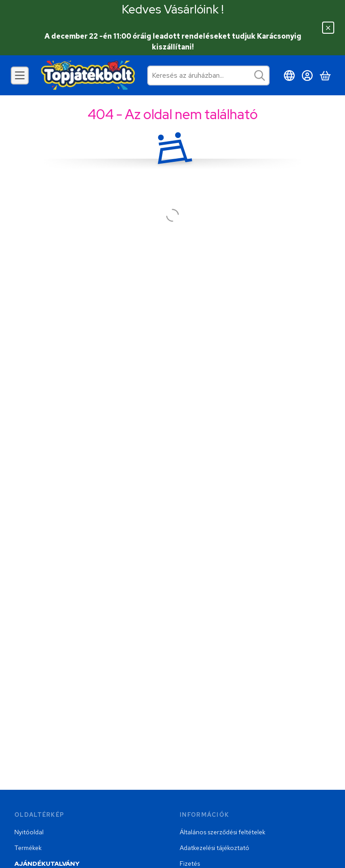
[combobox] (208, 76)
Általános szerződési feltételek (223, 832)
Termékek (28, 848)
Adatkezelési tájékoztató (215, 848)
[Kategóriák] (20, 76)
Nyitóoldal (29, 832)
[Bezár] (328, 28)
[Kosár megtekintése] (325, 76)
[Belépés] (307, 76)
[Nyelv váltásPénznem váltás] (289, 76)
